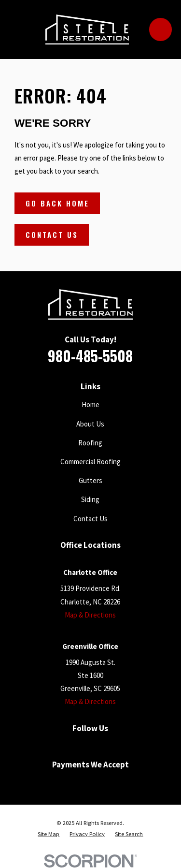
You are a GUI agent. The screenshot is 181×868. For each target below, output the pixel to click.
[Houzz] (110, 745)
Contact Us (52, 235)
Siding (90, 499)
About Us (90, 424)
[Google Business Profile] (71, 745)
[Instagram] (130, 745)
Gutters (90, 480)
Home (90, 405)
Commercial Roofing (90, 462)
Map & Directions (90, 615)
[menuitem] (49, 834)
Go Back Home (57, 203)
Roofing (90, 443)
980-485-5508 (90, 356)
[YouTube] (90, 745)
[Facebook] (51, 745)
